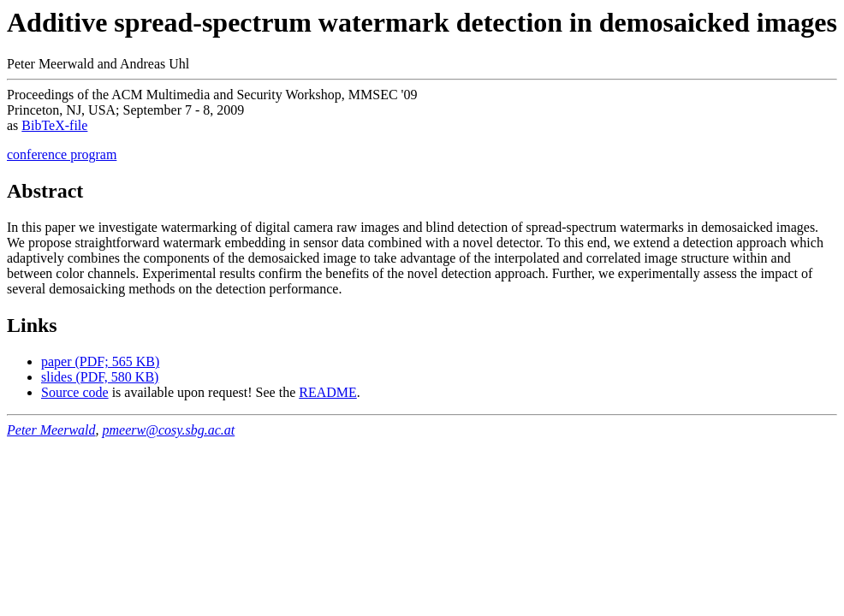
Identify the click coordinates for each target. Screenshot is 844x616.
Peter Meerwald (51, 430)
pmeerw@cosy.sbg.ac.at (169, 430)
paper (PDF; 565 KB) (100, 361)
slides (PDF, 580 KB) (100, 377)
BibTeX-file (54, 125)
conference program (62, 154)
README (328, 392)
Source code (75, 392)
